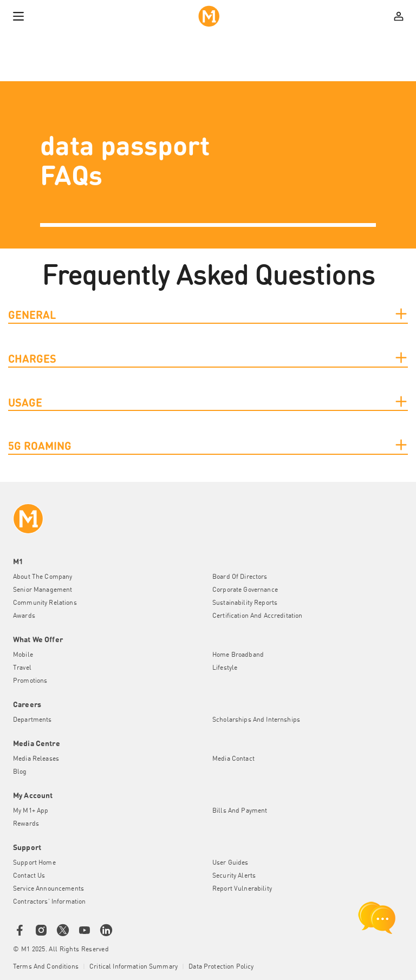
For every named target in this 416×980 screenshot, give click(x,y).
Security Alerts (234, 876)
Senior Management (43, 590)
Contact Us (29, 876)
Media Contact (233, 759)
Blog (20, 772)
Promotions (30, 681)
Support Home (34, 863)
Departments (32, 720)
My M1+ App (31, 811)
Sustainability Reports (245, 603)
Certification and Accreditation (257, 616)
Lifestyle (225, 668)
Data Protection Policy (221, 967)
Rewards (26, 824)
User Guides (230, 863)
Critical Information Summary (134, 967)
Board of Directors (240, 577)
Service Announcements (48, 889)
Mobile (23, 655)
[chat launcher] (377, 918)
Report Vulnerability (242, 889)
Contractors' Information (49, 902)
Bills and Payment (240, 811)
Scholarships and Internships (256, 720)
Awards (24, 616)
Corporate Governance (245, 590)
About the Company (43, 577)
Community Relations (45, 603)
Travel (22, 668)
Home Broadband (238, 655)
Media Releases (36, 759)
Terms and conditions (46, 967)
